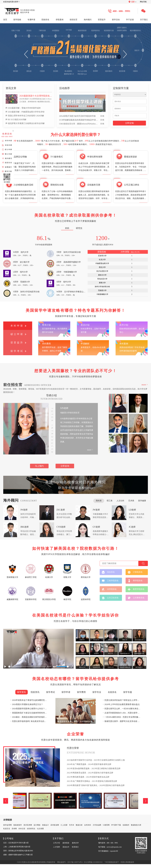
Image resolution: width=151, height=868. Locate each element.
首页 (5, 20)
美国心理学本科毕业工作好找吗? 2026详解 (26, 116)
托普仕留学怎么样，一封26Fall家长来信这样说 (124, 709)
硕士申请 (17, 334)
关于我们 (144, 20)
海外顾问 (88, 20)
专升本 (72, 825)
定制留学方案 (121, 88)
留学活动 (116, 20)
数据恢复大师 (136, 825)
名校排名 (112, 692)
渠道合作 (66, 847)
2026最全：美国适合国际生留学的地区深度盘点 (32, 717)
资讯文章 (11, 88)
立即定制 (129, 123)
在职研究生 (31, 829)
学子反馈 (130, 20)
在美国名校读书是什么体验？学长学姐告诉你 (76, 615)
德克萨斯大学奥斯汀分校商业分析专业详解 (26, 123)
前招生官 (74, 20)
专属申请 (31, 20)
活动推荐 (64, 88)
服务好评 (75, 843)
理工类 (110, 501)
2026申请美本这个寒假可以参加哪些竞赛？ (30, 700)
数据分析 (79, 825)
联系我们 (75, 847)
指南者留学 (18, 825)
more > (145, 385)
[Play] (38, 649)
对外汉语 (22, 829)
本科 (67, 228)
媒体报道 (66, 843)
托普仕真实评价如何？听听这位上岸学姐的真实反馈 (127, 700)
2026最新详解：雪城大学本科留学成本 (24, 108)
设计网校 (37, 825)
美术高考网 (28, 825)
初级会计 (45, 825)
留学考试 (17, 351)
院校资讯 (35, 692)
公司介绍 (57, 843)
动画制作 (126, 825)
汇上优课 (64, 825)
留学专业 (97, 692)
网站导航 (143, 2)
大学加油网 (97, 825)
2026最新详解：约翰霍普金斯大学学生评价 (26, 112)
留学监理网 (7, 825)
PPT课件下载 (116, 825)
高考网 (14, 829)
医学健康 (142, 501)
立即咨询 (65, 466)
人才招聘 (57, 847)
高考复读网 (55, 825)
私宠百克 (7, 829)
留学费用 (81, 692)
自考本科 (88, 825)
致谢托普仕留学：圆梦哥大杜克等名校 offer (123, 721)
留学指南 (17, 20)
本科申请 (17, 326)
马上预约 (39, 466)
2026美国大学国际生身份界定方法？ (27, 704)
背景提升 (102, 20)
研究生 (79, 228)
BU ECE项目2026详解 (17, 120)
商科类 (99, 501)
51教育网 (106, 825)
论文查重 (40, 829)
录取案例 (60, 20)
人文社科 (120, 501)
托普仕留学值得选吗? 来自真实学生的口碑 (30, 721)
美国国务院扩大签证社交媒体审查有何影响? (31, 713)
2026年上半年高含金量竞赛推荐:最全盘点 (122, 704)
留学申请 (66, 692)
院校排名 (45, 20)
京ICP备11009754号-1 (75, 862)
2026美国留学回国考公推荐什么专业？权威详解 (32, 709)
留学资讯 (21, 692)
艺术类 (131, 501)
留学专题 (128, 692)
